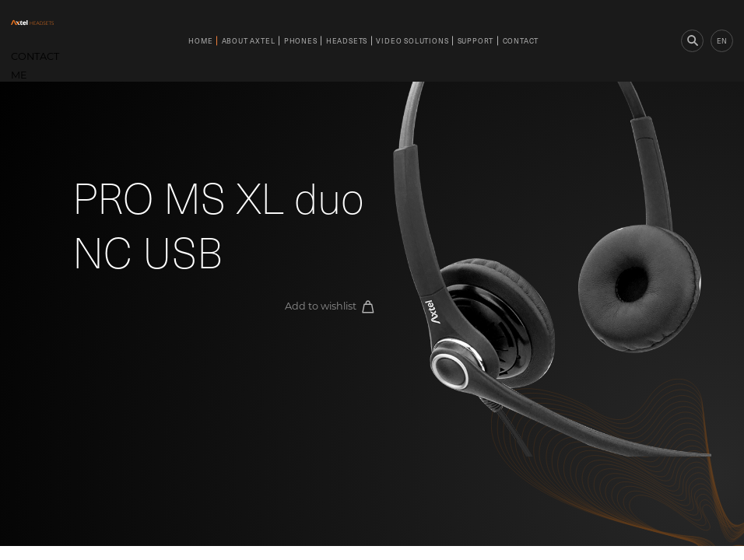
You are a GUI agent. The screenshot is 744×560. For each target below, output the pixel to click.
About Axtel (249, 40)
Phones (301, 40)
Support (476, 40)
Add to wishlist (329, 307)
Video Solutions (412, 40)
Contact (521, 40)
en (722, 40)
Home (200, 40)
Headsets (347, 40)
